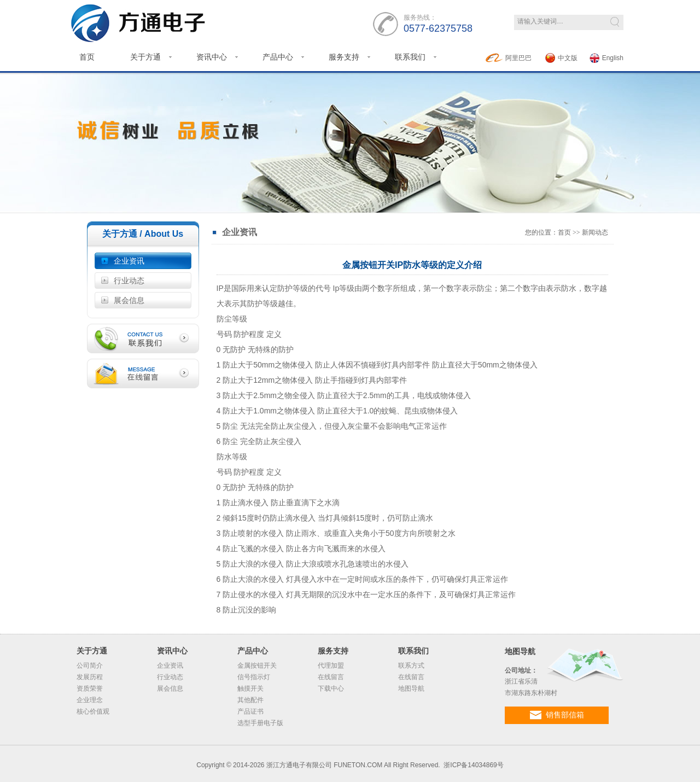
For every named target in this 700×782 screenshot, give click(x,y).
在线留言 (331, 677)
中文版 (561, 58)
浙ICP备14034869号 (473, 765)
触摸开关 (250, 688)
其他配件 (250, 700)
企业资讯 (129, 261)
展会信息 (129, 300)
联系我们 (410, 57)
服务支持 (344, 57)
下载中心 (331, 688)
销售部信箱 (557, 715)
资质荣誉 (90, 688)
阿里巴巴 (509, 58)
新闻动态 (595, 232)
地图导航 (411, 688)
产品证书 (250, 711)
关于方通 (145, 57)
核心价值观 (93, 711)
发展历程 (90, 677)
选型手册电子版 (260, 723)
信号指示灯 (254, 677)
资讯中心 (212, 57)
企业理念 (90, 700)
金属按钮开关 (257, 666)
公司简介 (90, 666)
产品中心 (278, 57)
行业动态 (129, 281)
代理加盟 (331, 666)
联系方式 (411, 666)
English (606, 58)
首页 (87, 57)
